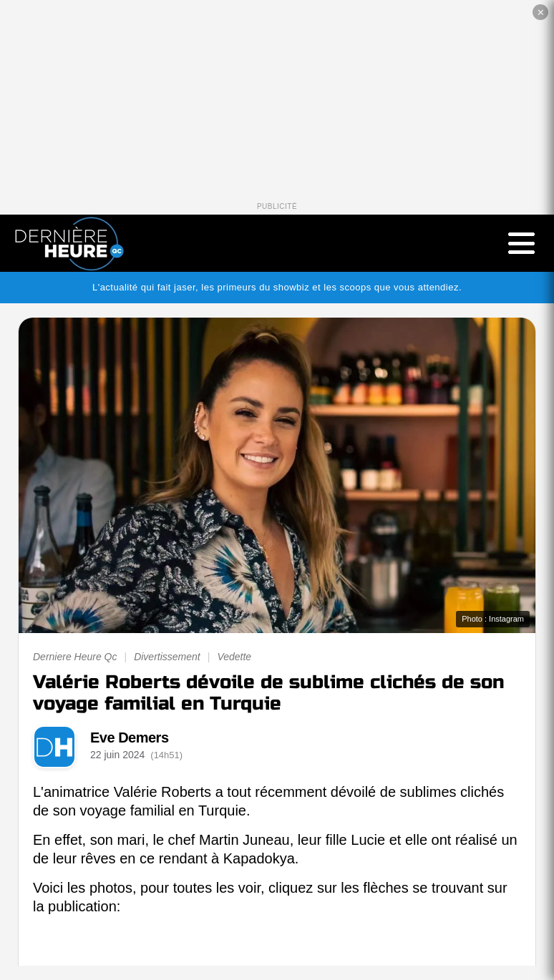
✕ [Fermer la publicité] (541, 13)
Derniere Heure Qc (75, 657)
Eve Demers (130, 738)
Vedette (234, 657)
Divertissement (167, 657)
